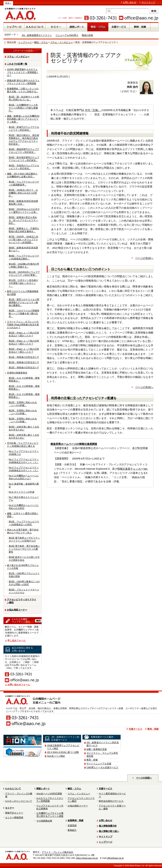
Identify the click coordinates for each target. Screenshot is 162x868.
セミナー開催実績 (14, 817)
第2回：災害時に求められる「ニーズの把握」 (23, 404)
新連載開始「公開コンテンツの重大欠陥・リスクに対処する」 (23, 90)
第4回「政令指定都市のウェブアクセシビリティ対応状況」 (24, 159)
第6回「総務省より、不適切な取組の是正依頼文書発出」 (24, 230)
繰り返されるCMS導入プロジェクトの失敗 (23, 567)
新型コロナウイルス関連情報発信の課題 (23, 293)
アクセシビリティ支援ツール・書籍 (112, 807)
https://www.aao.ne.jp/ (87, 858)
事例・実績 (153, 729)
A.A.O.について (13, 789)
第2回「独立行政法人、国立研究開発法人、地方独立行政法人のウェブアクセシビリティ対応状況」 (24, 140)
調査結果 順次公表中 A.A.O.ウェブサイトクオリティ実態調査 (23, 82)
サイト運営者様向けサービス (112, 795)
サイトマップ (148, 2)
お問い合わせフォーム (19, 685)
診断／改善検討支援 (97, 749)
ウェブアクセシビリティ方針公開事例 (50, 807)
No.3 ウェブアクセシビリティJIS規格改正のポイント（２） (24, 469)
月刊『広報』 (93, 110)
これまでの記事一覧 (17, 64)
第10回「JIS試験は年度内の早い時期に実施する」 (24, 265)
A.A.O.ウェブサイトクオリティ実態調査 (50, 800)
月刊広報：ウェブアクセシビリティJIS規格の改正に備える (23, 445)
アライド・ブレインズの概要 (19, 795)
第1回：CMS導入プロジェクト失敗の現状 (24, 575)
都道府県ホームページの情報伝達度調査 (74, 444)
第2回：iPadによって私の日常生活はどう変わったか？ (24, 334)
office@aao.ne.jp (115, 858)
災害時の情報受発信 (17, 373)
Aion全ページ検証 (56, 756)
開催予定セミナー (14, 813)
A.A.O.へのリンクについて (19, 801)
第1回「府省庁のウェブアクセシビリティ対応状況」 (24, 129)
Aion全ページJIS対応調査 (49, 794)
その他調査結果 (44, 821)
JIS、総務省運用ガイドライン (37, 35)
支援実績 (72, 825)
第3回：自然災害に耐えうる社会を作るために (24, 428)
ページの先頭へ (144, 258)
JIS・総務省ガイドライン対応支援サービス (103, 744)
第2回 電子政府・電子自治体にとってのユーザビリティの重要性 (24, 549)
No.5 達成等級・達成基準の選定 (24, 485)
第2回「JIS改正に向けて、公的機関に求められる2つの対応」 (23, 193)
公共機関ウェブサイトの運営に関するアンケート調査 (50, 815)
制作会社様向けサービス (111, 801)
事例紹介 (72, 830)
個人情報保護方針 (108, 826)
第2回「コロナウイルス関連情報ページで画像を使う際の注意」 (24, 314)
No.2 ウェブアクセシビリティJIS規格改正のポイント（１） (24, 461)
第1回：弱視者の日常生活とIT (24, 357)
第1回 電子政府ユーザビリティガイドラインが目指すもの (24, 539)
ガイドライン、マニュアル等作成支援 (102, 755)
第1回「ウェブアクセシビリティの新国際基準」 (24, 183)
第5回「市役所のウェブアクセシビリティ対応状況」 (24, 167)
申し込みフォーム (16, 640)
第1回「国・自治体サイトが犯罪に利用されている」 (24, 98)
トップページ (25, 42)
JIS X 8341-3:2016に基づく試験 (63, 752)
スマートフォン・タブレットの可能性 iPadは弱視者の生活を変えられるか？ (23, 325)
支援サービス (135, 729)
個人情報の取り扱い (109, 831)
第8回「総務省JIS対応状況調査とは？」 (23, 249)
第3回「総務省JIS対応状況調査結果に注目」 (23, 203)
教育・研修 (92, 760)
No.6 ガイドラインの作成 (21, 492)
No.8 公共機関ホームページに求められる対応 (24, 507)
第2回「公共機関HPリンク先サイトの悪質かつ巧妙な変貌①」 (23, 108)
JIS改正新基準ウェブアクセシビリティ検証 (63, 747)
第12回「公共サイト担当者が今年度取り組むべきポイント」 (23, 283)
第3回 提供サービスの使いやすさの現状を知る (24, 559)
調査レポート (43, 789)
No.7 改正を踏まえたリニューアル (24, 499)
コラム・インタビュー (62, 42)
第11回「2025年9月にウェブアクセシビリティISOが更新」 (24, 274)
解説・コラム (41, 42)
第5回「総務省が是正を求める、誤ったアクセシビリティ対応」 (23, 220)
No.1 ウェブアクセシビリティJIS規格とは (24, 453)
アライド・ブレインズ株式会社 (58, 852)
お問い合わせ (130, 2)
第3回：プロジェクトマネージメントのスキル (24, 591)
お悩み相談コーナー (17, 610)
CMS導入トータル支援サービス (102, 767)
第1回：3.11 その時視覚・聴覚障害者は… (24, 379)
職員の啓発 (87, 35)
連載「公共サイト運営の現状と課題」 (23, 515)
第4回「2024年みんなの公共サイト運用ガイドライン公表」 (24, 211)
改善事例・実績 (75, 820)
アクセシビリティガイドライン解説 (22, 601)
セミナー (10, 808)
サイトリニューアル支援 (99, 764)
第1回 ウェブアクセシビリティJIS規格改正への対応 (24, 523)
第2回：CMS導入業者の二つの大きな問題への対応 (24, 583)
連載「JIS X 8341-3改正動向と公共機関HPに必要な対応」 (22, 175)
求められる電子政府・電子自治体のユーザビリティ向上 (23, 531)
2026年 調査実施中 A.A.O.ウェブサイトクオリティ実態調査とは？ (23, 72)
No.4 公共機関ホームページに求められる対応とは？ (24, 477)
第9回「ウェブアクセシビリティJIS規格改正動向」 (24, 257)
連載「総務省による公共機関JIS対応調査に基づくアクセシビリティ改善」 (23, 119)
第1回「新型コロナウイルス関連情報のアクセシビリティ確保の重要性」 (24, 302)
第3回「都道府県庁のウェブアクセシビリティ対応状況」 (24, 151)
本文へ (8, 3)
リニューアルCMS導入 (67, 35)
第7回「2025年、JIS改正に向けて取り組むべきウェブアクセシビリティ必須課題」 (23, 240)
